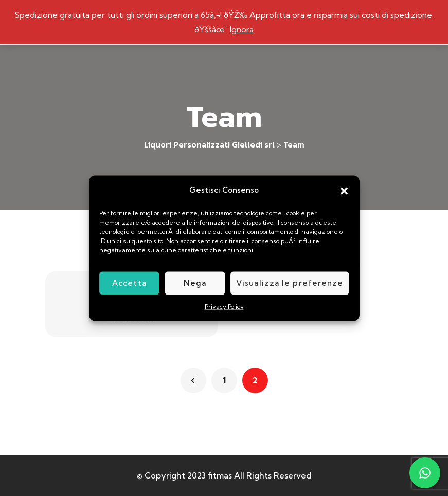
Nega (195, 283)
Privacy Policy (224, 306)
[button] (344, 190)
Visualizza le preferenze (290, 283)
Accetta (129, 283)
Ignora (242, 29)
